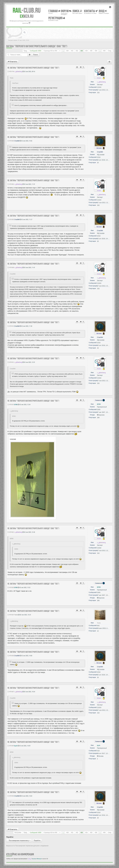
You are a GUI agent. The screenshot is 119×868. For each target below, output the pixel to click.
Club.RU (27, 10)
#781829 (11, 615)
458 (104, 51)
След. (110, 51)
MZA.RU (27, 16)
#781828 (11, 587)
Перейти (37, 840)
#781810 (11, 326)
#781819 (11, 405)
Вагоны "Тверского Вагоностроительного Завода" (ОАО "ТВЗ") (37, 46)
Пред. (26, 51)
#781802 (11, 184)
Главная (54, 11)
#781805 (11, 219)
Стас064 (17, 141)
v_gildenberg (18, 71)
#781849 (11, 746)
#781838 (11, 656)
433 (82, 51)
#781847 (11, 692)
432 (77, 51)
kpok (16, 746)
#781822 (11, 532)
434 (86, 51)
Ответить (12, 62)
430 (67, 51)
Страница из (50, 51)
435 (91, 51)
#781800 (11, 141)
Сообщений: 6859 (35, 51)
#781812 (11, 362)
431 (72, 51)
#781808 (11, 267)
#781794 (11, 71)
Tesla (16, 615)
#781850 (11, 796)
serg (29, 859)
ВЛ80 (16, 405)
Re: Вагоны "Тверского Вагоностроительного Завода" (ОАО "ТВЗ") (33, 68)
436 (96, 51)
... (63, 51)
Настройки (18, 833)
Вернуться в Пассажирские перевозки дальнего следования (27, 846)
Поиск (36, 55)
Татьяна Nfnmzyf (36, 859)
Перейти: (10, 837)
